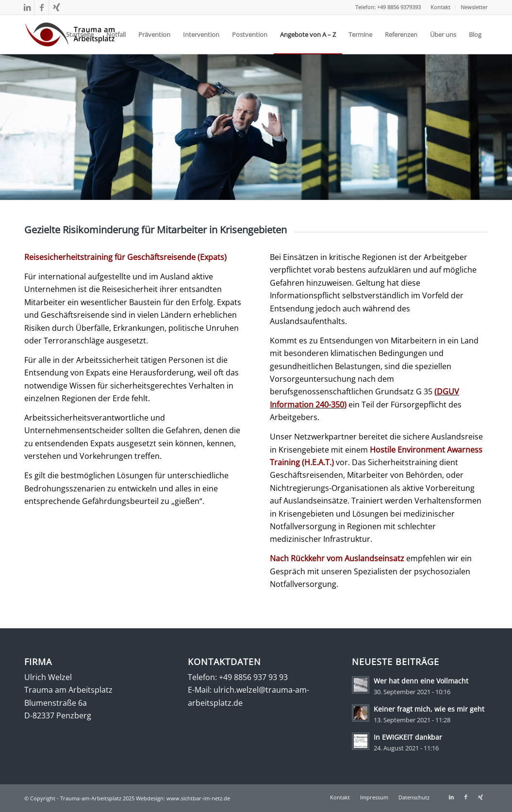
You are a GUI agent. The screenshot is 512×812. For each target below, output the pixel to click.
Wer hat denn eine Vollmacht (421, 681)
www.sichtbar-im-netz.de (198, 798)
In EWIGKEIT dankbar (408, 737)
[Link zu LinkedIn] (27, 7)
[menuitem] (441, 7)
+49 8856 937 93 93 (253, 677)
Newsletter (474, 7)
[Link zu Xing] (56, 7)
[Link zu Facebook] (41, 7)
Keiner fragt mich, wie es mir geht (429, 709)
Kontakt (440, 7)
